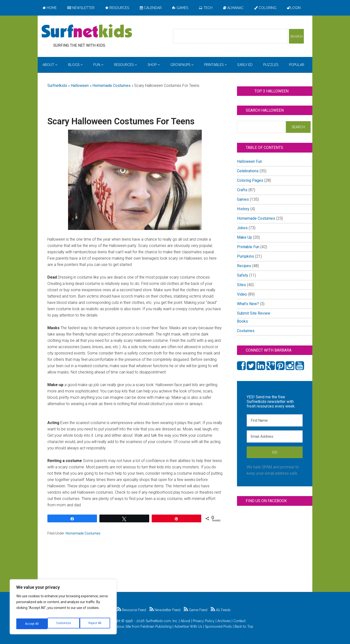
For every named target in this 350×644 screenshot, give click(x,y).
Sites (241, 285)
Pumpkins (245, 256)
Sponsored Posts (218, 626)
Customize (32, 624)
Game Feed (196, 610)
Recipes (244, 266)
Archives (224, 621)
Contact (239, 621)
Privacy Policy (204, 621)
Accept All (95, 624)
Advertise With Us (188, 626)
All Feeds (221, 610)
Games (243, 199)
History (243, 209)
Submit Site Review (254, 313)
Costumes (246, 331)
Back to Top (244, 626)
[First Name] (275, 420)
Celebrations (248, 171)
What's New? (248, 304)
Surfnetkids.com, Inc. (162, 621)
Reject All (64, 624)
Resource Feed (131, 610)
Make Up (245, 237)
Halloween (80, 86)
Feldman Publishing (156, 626)
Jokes (242, 228)
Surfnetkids (57, 86)
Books (242, 321)
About (185, 621)
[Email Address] (275, 436)
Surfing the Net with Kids (87, 31)
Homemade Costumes (111, 86)
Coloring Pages (250, 180)
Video (242, 294)
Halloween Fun (249, 161)
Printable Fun (248, 247)
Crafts (242, 190)
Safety (243, 275)
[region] (63, 609)
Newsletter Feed (165, 610)
